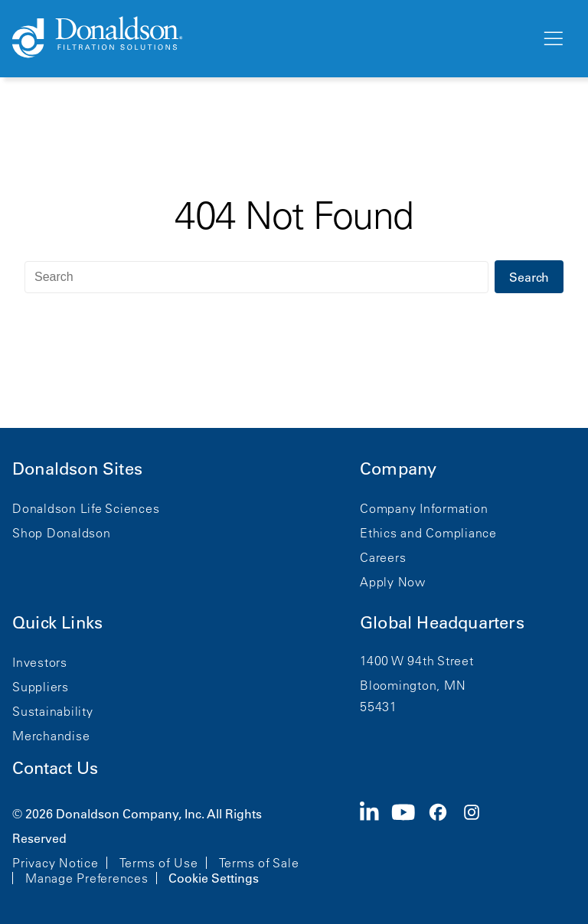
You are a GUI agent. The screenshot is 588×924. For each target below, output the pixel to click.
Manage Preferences (87, 878)
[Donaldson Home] (270, 38)
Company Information (424, 508)
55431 (379, 707)
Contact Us (55, 768)
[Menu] (552, 39)
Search (529, 277)
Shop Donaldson (62, 533)
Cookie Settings (214, 878)
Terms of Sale (259, 863)
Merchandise (51, 736)
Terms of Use (159, 863)
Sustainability (53, 711)
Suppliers (41, 687)
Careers (383, 557)
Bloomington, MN (413, 685)
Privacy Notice (56, 863)
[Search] (256, 277)
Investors (40, 662)
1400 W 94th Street (417, 661)
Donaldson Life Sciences (86, 508)
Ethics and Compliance (428, 533)
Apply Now (393, 582)
